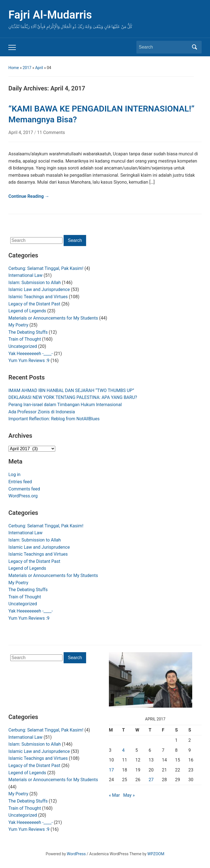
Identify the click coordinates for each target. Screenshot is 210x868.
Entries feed (20, 482)
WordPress (76, 854)
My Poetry (18, 325)
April (39, 68)
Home (14, 68)
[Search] (164, 47)
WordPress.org (23, 496)
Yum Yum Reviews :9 (29, 360)
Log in (14, 475)
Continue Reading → (29, 196)
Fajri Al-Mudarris (50, 15)
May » (129, 795)
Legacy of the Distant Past (34, 304)
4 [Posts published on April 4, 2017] (123, 750)
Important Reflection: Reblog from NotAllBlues (54, 419)
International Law (25, 275)
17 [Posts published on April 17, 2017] (111, 770)
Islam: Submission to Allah (35, 283)
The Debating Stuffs (28, 332)
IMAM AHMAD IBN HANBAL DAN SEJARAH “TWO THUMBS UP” (71, 390)
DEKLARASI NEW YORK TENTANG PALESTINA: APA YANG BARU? (73, 397)
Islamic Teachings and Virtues (38, 297)
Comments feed (24, 489)
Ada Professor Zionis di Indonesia (42, 412)
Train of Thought (25, 339)
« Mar (114, 795)
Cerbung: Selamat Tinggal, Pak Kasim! (46, 268)
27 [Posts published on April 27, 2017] (151, 780)
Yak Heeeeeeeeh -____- (31, 354)
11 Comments (51, 132)
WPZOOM (156, 854)
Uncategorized (23, 346)
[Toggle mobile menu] (12, 47)
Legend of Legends (27, 311)
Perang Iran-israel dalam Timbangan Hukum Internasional (65, 405)
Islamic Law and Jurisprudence (39, 289)
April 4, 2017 (21, 132)
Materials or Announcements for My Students (53, 318)
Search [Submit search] (195, 47)
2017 (27, 68)
